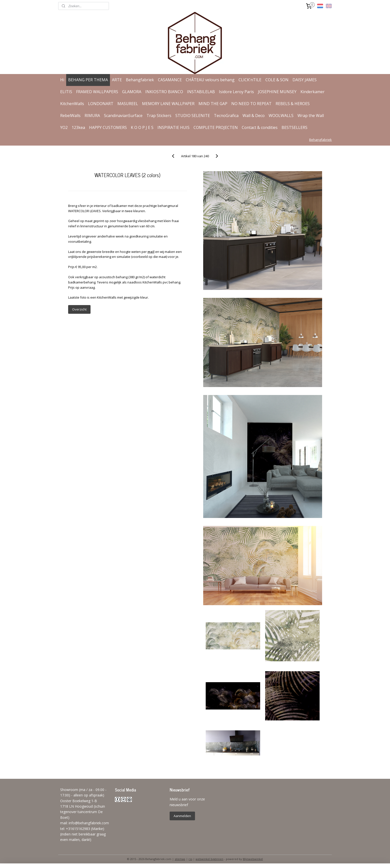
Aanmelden (182, 816)
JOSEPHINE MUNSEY (277, 92)
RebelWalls (70, 116)
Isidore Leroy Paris (236, 92)
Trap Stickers (159, 116)
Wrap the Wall (311, 116)
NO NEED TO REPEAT (251, 104)
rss (190, 859)
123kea (78, 127)
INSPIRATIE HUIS (173, 127)
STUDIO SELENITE (193, 116)
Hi (62, 80)
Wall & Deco (254, 116)
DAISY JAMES (305, 80)
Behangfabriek (140, 80)
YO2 (64, 127)
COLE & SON (277, 80)
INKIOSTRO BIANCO (164, 92)
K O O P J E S (142, 127)
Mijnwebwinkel (253, 859)
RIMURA (92, 116)
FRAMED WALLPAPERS (97, 92)
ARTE (117, 80)
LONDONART (101, 104)
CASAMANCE (170, 80)
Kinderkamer (313, 92)
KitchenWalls (72, 104)
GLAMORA (132, 92)
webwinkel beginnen (209, 859)
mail (151, 252)
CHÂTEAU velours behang (210, 80)
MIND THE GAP (213, 104)
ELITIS (66, 92)
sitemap (180, 859)
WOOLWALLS (281, 116)
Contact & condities (260, 127)
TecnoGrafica (226, 116)
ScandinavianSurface (123, 116)
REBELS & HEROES (293, 104)
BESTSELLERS (294, 127)
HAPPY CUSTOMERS (108, 127)
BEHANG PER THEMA (88, 80)
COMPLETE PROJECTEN (216, 127)
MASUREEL (128, 104)
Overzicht (79, 309)
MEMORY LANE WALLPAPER (168, 104)
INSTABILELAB (201, 92)
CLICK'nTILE (250, 80)
